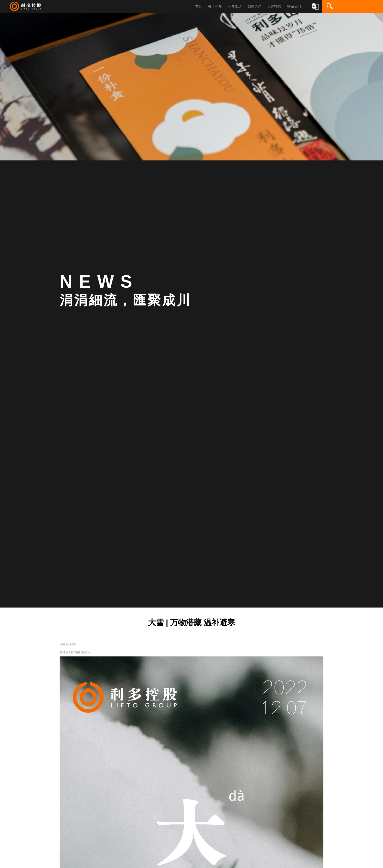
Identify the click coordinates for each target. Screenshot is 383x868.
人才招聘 (274, 6)
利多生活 (235, 6)
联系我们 (294, 6)
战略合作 (255, 6)
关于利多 (215, 6)
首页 (199, 6)
